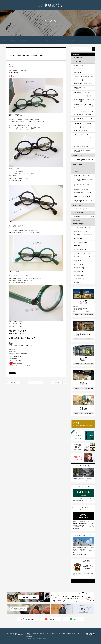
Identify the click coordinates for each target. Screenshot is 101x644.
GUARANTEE (59, 40)
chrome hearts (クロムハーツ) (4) (84, 185)
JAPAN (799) (77, 62)
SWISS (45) (77, 205)
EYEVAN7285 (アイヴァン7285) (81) (84, 119)
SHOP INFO (29, 52)
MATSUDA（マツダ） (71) (82, 92)
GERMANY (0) (78, 164)
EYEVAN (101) (78, 69)
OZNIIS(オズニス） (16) (81, 131)
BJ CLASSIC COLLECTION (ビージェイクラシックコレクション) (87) (84, 106)
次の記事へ (58, 382)
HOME (4, 40)
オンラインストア (18, 333)
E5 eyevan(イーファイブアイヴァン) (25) (84, 88)
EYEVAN (23, 52)
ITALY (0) (76, 168)
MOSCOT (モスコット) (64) (83, 193)
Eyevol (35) (78, 73)
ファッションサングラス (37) (82, 253)
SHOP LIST (47, 40)
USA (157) (76, 172)
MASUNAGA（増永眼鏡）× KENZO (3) (82, 151)
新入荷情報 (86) (79, 275)
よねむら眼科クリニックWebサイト (81, 554)
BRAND (13, 40)
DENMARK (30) (78, 213)
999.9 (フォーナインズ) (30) (83, 96)
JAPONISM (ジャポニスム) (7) (83, 123)
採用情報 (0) (78, 282)
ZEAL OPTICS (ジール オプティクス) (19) (84, 139)
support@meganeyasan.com (71, 633)
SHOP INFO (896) (79, 224)
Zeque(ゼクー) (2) (80, 143)
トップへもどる (36, 382)
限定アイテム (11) (79, 268)
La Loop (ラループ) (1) (81, 189)
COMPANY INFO (25, 40)
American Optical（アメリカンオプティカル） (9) (84, 180)
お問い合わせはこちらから (22, 338)
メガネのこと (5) (79, 264)
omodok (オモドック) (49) (82, 127)
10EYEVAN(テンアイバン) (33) (83, 84)
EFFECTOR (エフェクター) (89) (84, 115)
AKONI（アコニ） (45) (81, 209)
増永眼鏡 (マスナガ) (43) (81, 147)
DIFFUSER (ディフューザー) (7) (84, 111)
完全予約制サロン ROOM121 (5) (83, 235)
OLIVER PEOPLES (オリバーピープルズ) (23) (84, 201)
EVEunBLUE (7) (79, 80)
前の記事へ (14, 382)
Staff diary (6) (79, 238)
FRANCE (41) (77, 155)
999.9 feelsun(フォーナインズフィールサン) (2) (84, 100)
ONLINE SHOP (72, 40)
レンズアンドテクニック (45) (82, 257)
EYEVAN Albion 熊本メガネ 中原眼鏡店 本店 (26, 56)
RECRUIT (96, 40)
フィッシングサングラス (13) (82, 228)
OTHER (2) (77, 220)
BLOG (37, 40)
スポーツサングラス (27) (81, 231)
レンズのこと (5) (78, 58)
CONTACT (85, 40)
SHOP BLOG (89, 314)
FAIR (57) (77, 246)
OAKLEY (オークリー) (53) (82, 196)
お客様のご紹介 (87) (80, 250)
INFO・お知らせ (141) (81, 242)
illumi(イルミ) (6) (80, 65)
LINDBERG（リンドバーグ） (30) (84, 216)
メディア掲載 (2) (79, 279)
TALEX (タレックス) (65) (82, 134)
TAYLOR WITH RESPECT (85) (84, 76)
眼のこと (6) (78, 261)
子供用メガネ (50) (79, 272)
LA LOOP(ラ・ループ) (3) (82, 175)
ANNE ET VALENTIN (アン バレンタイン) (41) (84, 160)
